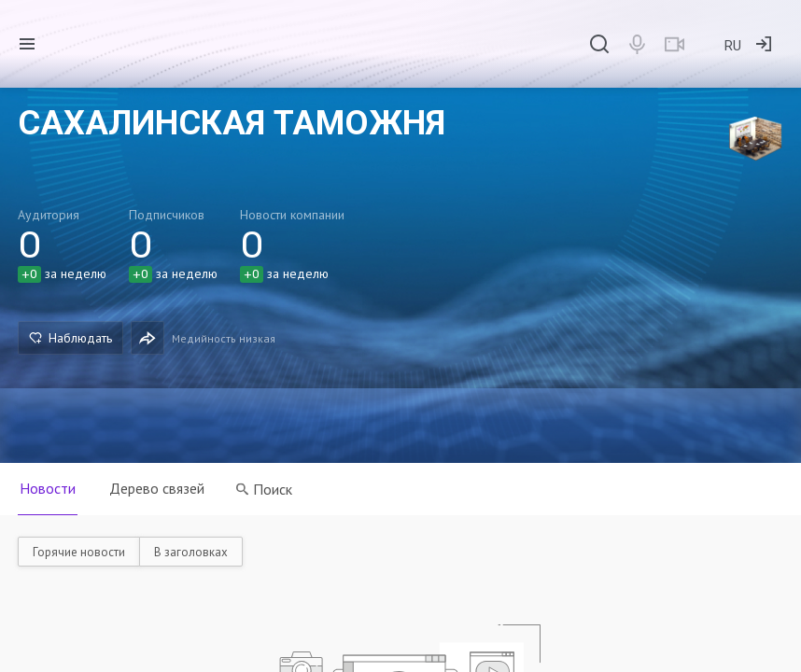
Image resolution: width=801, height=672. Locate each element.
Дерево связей (157, 488)
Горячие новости (79, 552)
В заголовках (191, 552)
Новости (48, 488)
